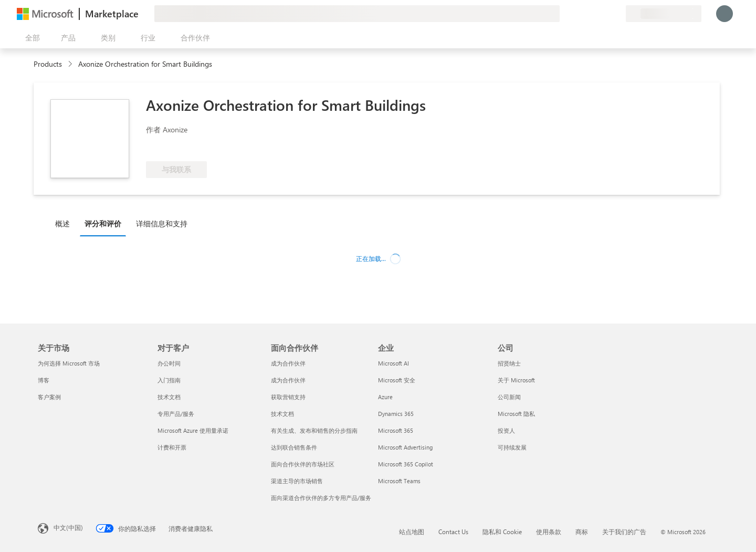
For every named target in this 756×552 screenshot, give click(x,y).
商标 (582, 532)
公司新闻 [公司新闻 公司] (509, 397)
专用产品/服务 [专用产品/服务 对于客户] (176, 414)
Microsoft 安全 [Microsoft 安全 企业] (397, 380)
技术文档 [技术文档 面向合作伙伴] (282, 414)
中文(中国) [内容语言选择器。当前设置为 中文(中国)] (68, 527)
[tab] (65, 223)
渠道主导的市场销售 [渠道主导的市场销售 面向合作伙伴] (297, 481)
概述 (62, 223)
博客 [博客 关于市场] (44, 380)
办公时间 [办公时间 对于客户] (169, 363)
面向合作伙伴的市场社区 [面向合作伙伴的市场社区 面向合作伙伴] (303, 464)
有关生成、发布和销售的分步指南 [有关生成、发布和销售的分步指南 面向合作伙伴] (314, 430)
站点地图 (412, 532)
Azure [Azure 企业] (385, 397)
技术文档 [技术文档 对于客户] (169, 397)
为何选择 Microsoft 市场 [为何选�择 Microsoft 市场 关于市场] (69, 363)
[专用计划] (617, 14)
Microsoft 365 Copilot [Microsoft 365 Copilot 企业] (406, 464)
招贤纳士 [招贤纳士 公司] (509, 363)
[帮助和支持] (592, 14)
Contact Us (453, 532)
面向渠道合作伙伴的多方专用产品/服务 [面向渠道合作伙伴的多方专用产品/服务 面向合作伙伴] (321, 498)
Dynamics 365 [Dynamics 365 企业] (396, 414)
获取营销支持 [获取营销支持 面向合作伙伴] (288, 397)
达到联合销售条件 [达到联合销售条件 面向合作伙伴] (294, 447)
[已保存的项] (605, 14)
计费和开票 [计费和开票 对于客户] (172, 447)
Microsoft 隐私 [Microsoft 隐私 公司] (516, 414)
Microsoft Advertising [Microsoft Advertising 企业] (405, 447)
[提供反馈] (580, 14)
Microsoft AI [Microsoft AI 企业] (393, 363)
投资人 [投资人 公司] (506, 430)
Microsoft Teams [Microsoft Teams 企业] (399, 481)
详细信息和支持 (162, 223)
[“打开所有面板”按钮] (30, 38)
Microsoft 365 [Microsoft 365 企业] (396, 430)
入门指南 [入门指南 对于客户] (169, 380)
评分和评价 (103, 223)
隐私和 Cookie (502, 532)
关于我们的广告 (624, 532)
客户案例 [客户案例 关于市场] (49, 397)
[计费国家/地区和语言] (664, 14)
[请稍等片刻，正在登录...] (724, 14)
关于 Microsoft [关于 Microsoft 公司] (516, 380)
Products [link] (48, 64)
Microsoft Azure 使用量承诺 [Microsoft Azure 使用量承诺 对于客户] (193, 430)
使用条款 (549, 532)
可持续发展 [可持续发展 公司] (512, 447)
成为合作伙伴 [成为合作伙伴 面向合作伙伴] (288, 363)
